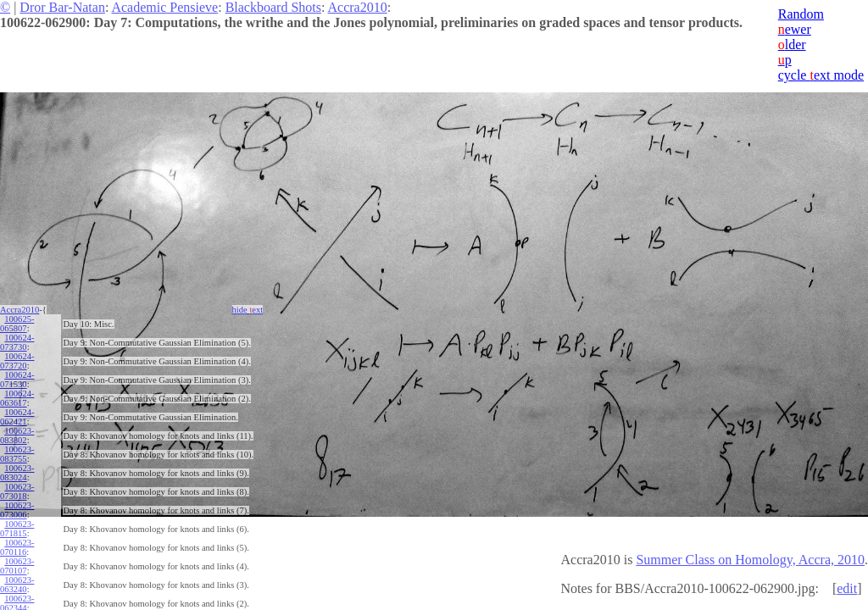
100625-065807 (17, 324)
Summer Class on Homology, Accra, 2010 (750, 560)
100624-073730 (17, 342)
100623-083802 (17, 435)
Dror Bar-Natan (62, 7)
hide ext (248, 310)
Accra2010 (358, 7)
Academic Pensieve (164, 7)
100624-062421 (17, 417)
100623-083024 (17, 473)
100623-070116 (17, 547)
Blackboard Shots (273, 7)
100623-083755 (17, 454)
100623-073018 (17, 491)
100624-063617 (17, 398)
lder (792, 44)
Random (801, 14)
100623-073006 (17, 510)
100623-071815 (17, 529)
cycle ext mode (821, 75)
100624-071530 (17, 380)
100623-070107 (17, 566)
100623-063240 (17, 585)
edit (847, 588)
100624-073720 (17, 361)
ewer (795, 29)
